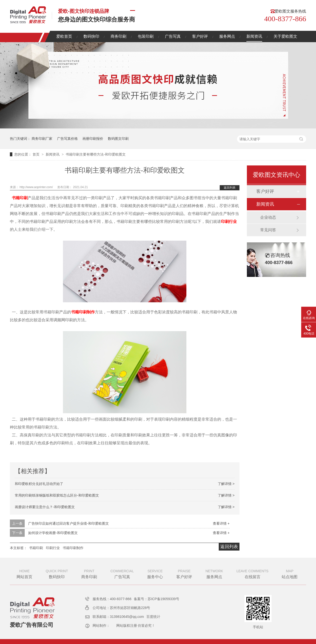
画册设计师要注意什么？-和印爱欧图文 (45, 507)
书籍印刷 (20, 198)
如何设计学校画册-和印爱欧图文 (53, 533)
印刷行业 (229, 222)
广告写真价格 (67, 139)
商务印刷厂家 (42, 139)
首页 (37, 154)
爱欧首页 (64, 36)
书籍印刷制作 (83, 312)
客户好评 (200, 36)
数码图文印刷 (118, 139)
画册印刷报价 (93, 139)
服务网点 (227, 36)
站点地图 (290, 573)
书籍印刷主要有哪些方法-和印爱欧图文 (96, 154)
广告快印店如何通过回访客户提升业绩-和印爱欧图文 (69, 523)
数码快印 (91, 36)
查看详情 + (221, 523)
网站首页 (24, 573)
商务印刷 (118, 36)
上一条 (17, 523)
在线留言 (253, 573)
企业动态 (268, 217)
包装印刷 (146, 36)
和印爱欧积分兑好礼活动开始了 (39, 484)
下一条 (17, 533)
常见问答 (268, 230)
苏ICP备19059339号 (163, 599)
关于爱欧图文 (285, 36)
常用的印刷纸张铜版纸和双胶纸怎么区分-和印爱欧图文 (57, 495)
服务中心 (155, 573)
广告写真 (173, 36)
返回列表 (230, 188)
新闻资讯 (254, 36)
